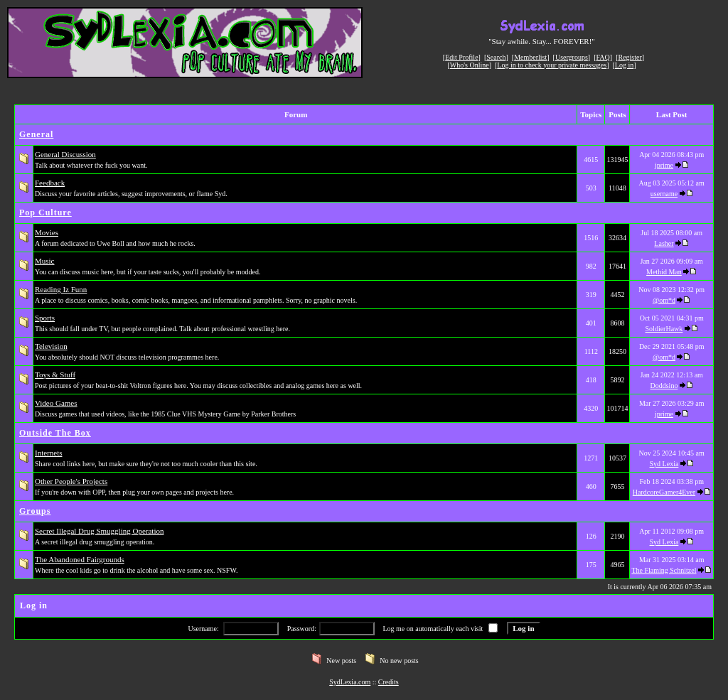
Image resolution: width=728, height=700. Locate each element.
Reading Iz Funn (61, 289)
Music (45, 261)
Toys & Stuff (55, 375)
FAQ (603, 57)
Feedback (50, 183)
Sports (45, 318)
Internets (48, 453)
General (36, 134)
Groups (35, 511)
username (664, 194)
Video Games (56, 403)
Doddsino (664, 386)
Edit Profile (461, 57)
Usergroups (572, 57)
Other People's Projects (71, 481)
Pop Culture (45, 212)
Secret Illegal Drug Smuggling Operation (99, 531)
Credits (389, 682)
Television (51, 346)
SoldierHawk (664, 329)
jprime (664, 165)
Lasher (664, 243)
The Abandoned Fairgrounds (80, 559)
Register (630, 57)
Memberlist (530, 57)
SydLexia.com (350, 682)
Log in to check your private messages (552, 65)
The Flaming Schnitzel (664, 570)
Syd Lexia (664, 464)
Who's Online (470, 65)
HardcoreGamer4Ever (664, 492)
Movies (47, 232)
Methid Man (664, 272)
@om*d (664, 300)
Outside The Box (55, 433)
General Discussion (65, 154)
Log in (624, 65)
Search (496, 57)
